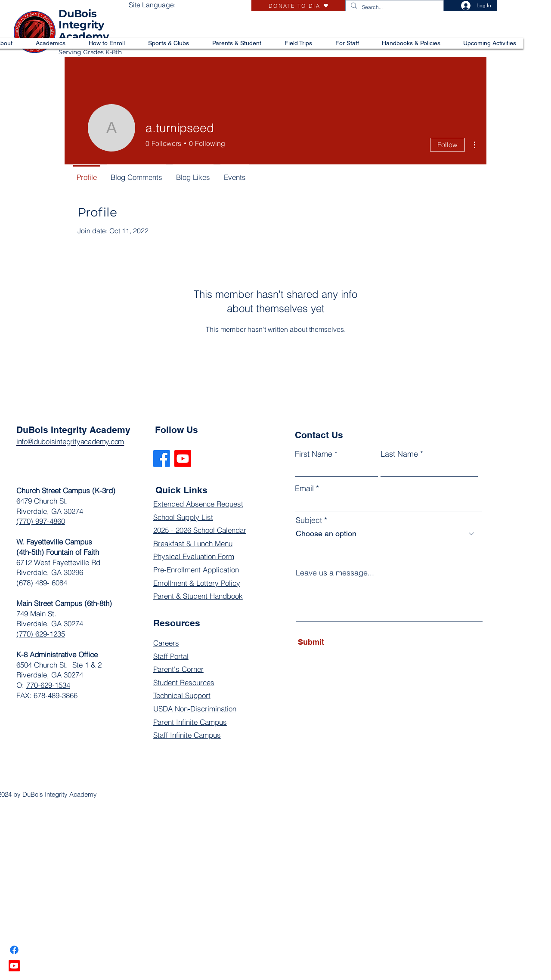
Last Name (399, 454)
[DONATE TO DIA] (298, 6)
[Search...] (394, 8)
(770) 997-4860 (41, 521)
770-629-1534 (48, 685)
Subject (309, 520)
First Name (314, 454)
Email (304, 488)
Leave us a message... (335, 573)
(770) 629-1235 (41, 634)
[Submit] (337, 642)
